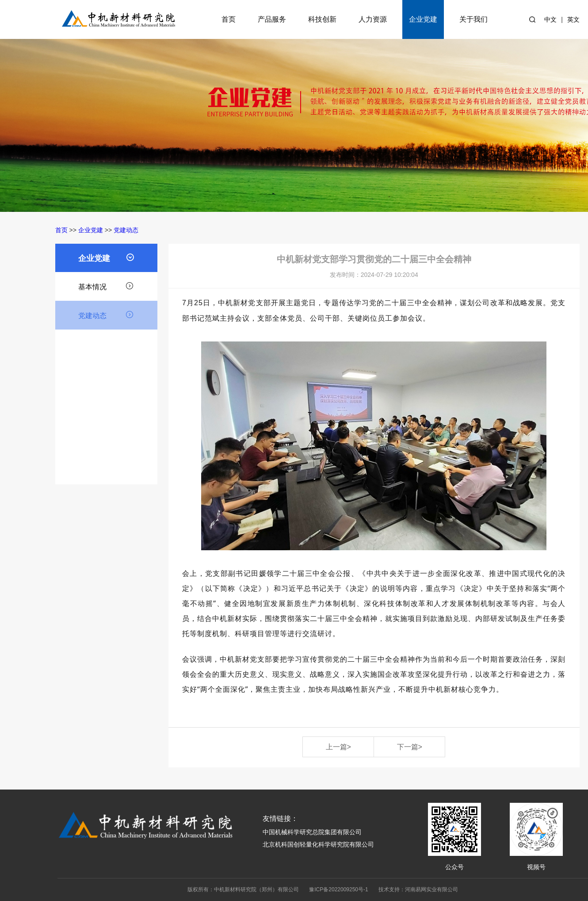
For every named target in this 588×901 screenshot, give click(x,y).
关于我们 (473, 19)
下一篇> (410, 747)
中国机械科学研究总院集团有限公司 (312, 832)
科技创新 (322, 19)
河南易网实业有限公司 (431, 889)
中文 (550, 19)
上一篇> (338, 747)
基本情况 (106, 286)
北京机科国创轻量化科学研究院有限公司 (318, 844)
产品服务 (272, 19)
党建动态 (126, 230)
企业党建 (423, 19)
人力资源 (373, 19)
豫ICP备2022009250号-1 (338, 889)
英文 (573, 19)
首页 (229, 19)
